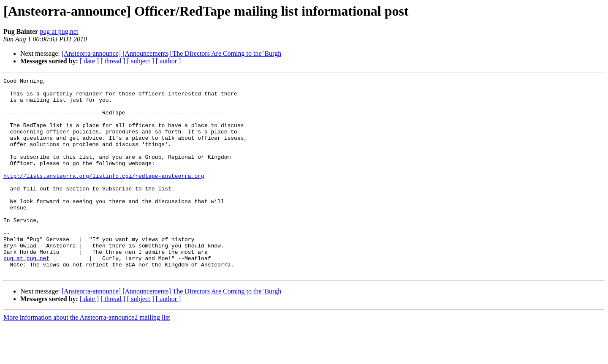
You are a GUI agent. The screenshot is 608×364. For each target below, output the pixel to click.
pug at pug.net (59, 31)
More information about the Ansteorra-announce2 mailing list (87, 357)
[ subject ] (141, 61)
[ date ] (89, 61)
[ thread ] (113, 61)
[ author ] (168, 61)
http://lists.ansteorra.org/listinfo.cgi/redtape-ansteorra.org (104, 196)
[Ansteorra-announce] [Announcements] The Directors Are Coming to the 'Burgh (171, 53)
